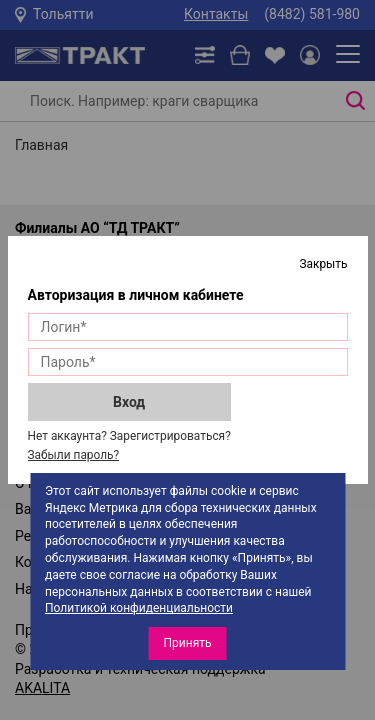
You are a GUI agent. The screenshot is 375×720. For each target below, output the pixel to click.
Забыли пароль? (74, 455)
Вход (129, 402)
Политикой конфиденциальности (139, 608)
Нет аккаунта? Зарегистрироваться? (129, 436)
